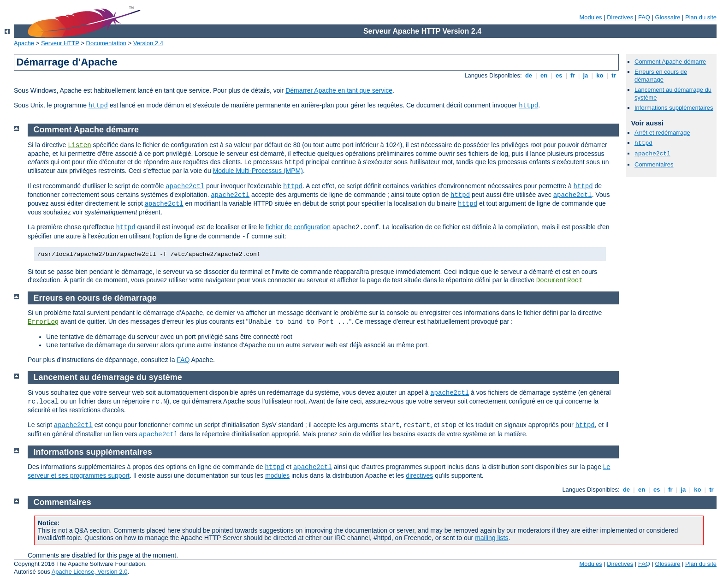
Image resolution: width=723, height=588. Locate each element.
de (528, 75)
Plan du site (701, 17)
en (544, 75)
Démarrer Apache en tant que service (339, 90)
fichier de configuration (298, 227)
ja (586, 75)
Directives (620, 17)
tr (614, 75)
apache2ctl (652, 154)
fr (573, 75)
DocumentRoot (560, 280)
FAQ (644, 17)
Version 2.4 (148, 43)
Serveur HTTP (60, 43)
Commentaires (654, 164)
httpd (98, 106)
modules (277, 475)
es (559, 75)
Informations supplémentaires (674, 108)
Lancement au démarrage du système (108, 377)
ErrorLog (43, 322)
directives (419, 475)
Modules (590, 17)
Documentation (106, 43)
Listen (79, 145)
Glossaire (668, 17)
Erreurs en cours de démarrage (661, 76)
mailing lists (492, 538)
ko (600, 75)
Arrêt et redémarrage (662, 133)
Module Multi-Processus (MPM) (258, 171)
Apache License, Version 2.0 (90, 572)
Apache (24, 43)
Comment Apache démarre (670, 62)
